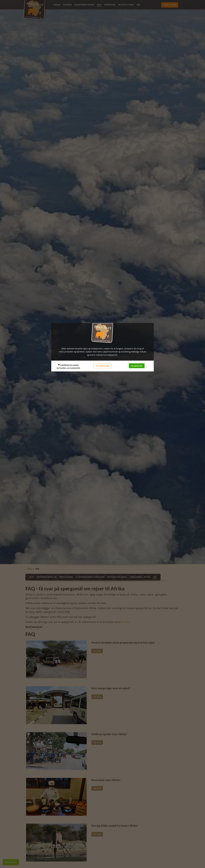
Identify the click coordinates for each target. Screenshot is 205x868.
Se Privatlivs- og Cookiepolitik (68, 368)
